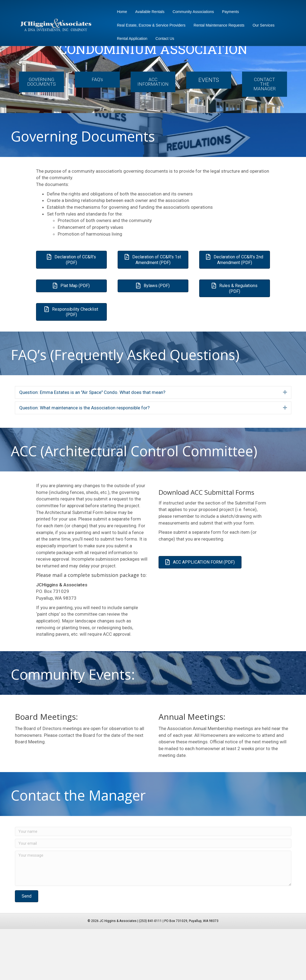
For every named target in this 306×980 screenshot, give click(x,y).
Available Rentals (148, 12)
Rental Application (130, 38)
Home (120, 12)
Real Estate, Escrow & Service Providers (149, 25)
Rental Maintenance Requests (217, 25)
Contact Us (163, 38)
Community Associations (191, 12)
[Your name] (153, 882)
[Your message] (153, 919)
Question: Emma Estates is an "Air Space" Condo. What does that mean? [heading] (92, 443)
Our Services (262, 25)
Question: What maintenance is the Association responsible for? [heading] (84, 459)
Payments (229, 12)
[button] (285, 443)
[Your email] (153, 894)
